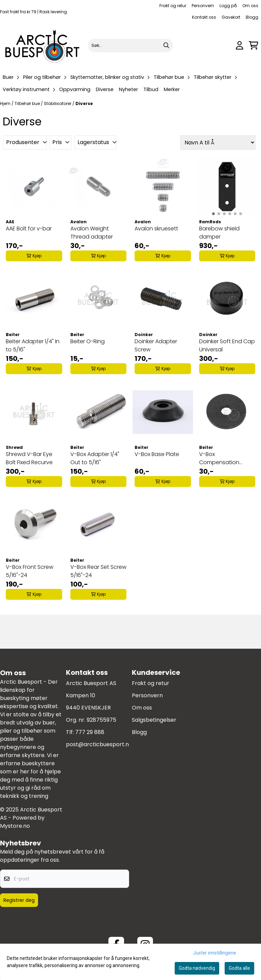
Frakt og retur (173, 6)
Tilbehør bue (28, 103)
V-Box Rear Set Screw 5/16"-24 (98, 571)
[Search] (166, 46)
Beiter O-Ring (88, 341)
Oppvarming (75, 89)
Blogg (252, 17)
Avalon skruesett (156, 229)
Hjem (6, 103)
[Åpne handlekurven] (254, 45)
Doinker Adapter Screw (156, 345)
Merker (172, 89)
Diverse (105, 89)
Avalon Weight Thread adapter (92, 233)
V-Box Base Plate (157, 454)
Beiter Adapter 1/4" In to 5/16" (33, 345)
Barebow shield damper (219, 233)
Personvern (203, 6)
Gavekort (231, 17)
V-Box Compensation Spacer (219, 458)
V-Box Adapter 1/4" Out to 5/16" (95, 458)
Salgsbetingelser (154, 720)
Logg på (228, 6)
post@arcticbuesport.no (99, 744)
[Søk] (131, 46)
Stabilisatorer (58, 103)
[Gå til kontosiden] (240, 45)
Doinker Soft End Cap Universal (227, 345)
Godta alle (239, 968)
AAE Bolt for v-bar (29, 229)
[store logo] (43, 45)
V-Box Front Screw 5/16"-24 (30, 571)
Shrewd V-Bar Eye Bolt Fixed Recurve (29, 458)
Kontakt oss (204, 17)
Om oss (250, 6)
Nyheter (128, 89)
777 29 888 (90, 732)
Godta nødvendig (197, 968)
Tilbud (151, 89)
